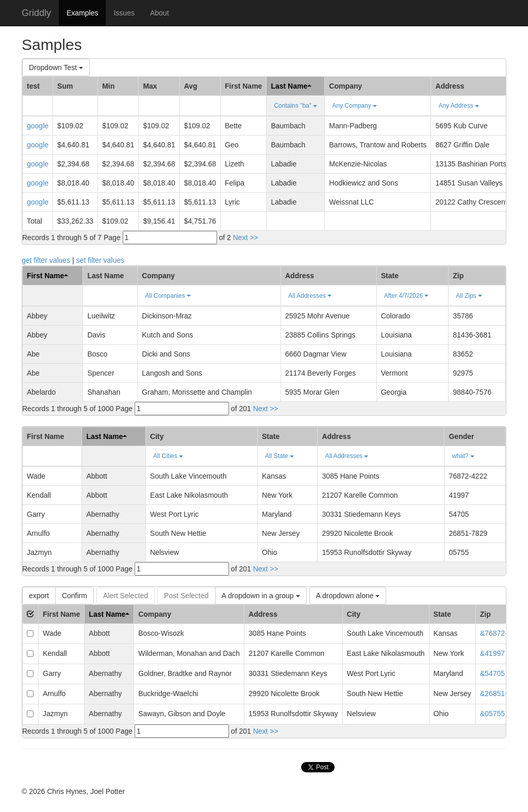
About (160, 13)
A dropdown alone (348, 596)
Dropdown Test (56, 67)
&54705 (492, 673)
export (39, 596)
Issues (124, 13)
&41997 (492, 653)
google (38, 126)
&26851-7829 (502, 693)
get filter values (46, 260)
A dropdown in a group (261, 596)
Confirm (75, 596)
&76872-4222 (502, 633)
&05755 (492, 714)
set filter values (100, 260)
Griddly (36, 13)
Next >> (246, 238)
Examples (82, 13)
